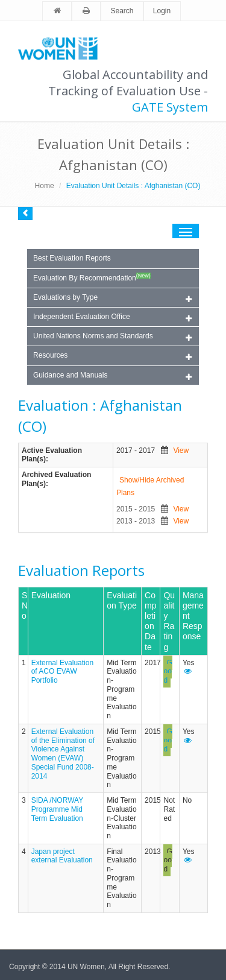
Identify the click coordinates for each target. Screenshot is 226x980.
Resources (112, 356)
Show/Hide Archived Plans (150, 486)
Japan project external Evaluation (62, 856)
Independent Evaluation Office (112, 318)
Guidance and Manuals (112, 376)
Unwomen (63, 48)
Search (122, 11)
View (181, 450)
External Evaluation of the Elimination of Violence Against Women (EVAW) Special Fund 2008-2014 (63, 754)
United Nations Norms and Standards (112, 337)
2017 (153, 663)
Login (162, 11)
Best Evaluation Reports (72, 258)
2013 (153, 852)
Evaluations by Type (112, 298)
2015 (153, 732)
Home (45, 186)
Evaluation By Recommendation (92, 277)
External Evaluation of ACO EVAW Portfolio (62, 672)
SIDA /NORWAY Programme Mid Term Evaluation (57, 809)
